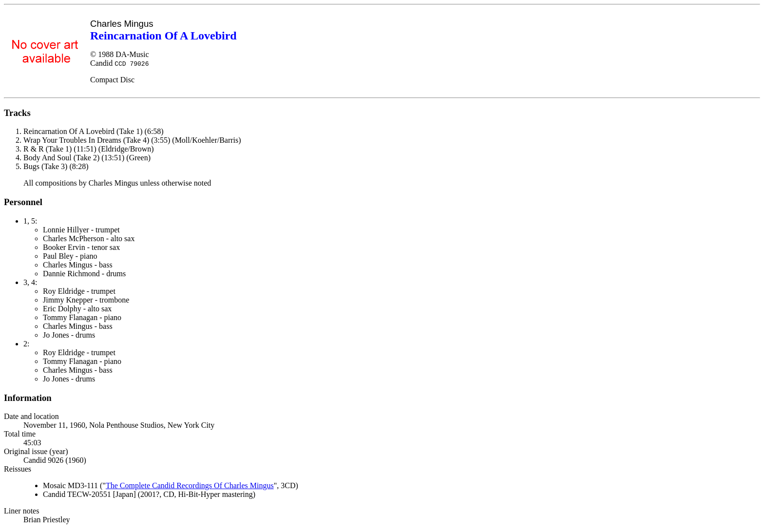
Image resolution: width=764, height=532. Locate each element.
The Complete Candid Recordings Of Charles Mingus (190, 485)
